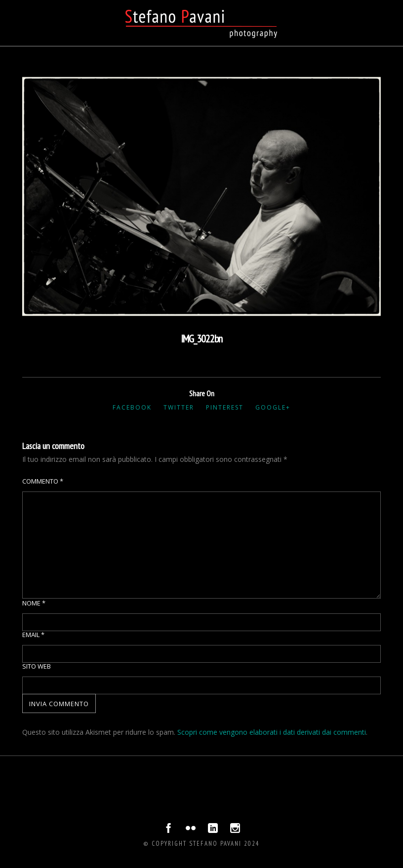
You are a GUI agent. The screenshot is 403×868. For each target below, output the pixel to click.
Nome (34, 603)
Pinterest (225, 407)
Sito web (37, 666)
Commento (43, 481)
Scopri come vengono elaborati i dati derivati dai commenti (272, 732)
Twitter (179, 407)
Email (33, 635)
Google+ (273, 407)
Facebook (132, 407)
